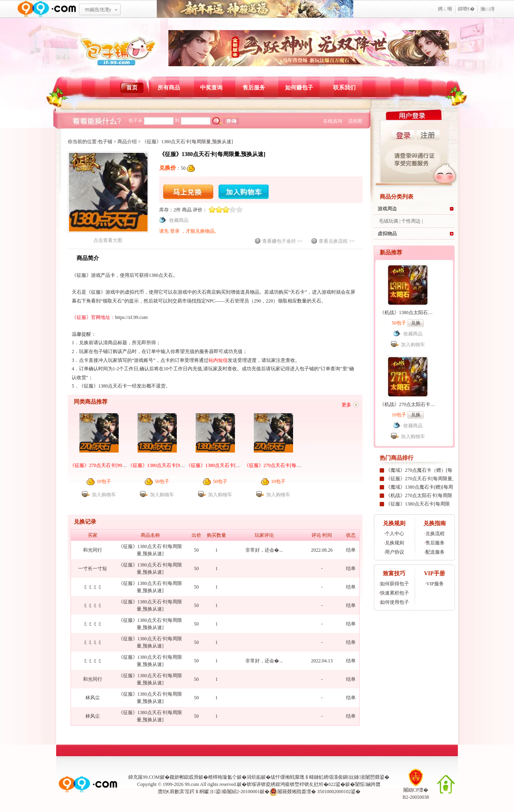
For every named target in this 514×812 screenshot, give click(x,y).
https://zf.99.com (131, 317)
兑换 (416, 323)
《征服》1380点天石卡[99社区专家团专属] (173, 465)
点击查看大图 (108, 238)
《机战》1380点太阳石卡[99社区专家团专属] (427, 313)
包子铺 (105, 142)
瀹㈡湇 (488, 9)
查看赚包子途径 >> (282, 241)
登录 (175, 231)
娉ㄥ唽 (445, 9)
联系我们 (344, 88)
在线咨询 (333, 121)
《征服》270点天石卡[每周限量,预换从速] (288, 465)
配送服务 (435, 552)
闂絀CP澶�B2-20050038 (416, 791)
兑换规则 (395, 543)
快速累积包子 (395, 593)
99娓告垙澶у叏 (98, 12)
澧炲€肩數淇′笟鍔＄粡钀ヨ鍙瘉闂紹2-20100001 (209, 792)
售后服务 (254, 88)
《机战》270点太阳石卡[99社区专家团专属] (426, 404)
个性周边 (411, 221)
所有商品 (169, 88)
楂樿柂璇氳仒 (223, 777)
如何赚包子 (299, 88)
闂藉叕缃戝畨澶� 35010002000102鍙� (315, 792)
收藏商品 (179, 220)
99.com (192, 784)
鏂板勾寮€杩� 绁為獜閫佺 (255, 9)
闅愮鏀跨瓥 (368, 784)
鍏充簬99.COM (144, 777)
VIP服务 (435, 584)
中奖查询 (211, 88)
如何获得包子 (395, 584)
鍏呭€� (466, 9)
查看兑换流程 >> (337, 241)
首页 (132, 88)
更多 (346, 405)
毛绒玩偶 (389, 221)
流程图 (355, 121)
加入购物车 (244, 192)
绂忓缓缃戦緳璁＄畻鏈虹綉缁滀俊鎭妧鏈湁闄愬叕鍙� (330, 777)
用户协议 (395, 552)
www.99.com (47, 9)
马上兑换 (188, 192)
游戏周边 (387, 209)
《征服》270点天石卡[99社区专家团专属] (113, 465)
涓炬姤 (254, 777)
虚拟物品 (387, 233)
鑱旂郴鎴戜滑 (184, 777)
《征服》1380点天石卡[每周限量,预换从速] (232, 465)
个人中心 (395, 534)
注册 (428, 135)
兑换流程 (435, 534)
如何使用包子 (395, 602)
